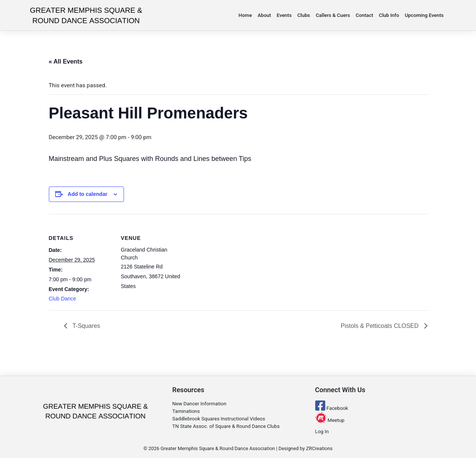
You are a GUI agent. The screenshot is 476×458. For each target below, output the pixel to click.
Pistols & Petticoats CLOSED (381, 326)
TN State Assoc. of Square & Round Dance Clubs (226, 426)
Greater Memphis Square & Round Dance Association (218, 448)
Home (245, 15)
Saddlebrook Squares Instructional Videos (219, 419)
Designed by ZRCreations (305, 448)
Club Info (389, 15)
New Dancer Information (199, 404)
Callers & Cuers (333, 15)
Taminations (186, 411)
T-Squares (86, 326)
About (264, 15)
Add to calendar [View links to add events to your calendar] (88, 194)
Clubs (304, 15)
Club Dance (63, 299)
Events (284, 15)
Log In (322, 431)
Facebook (332, 408)
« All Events (66, 61)
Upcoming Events (424, 15)
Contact (365, 15)
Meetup (330, 420)
